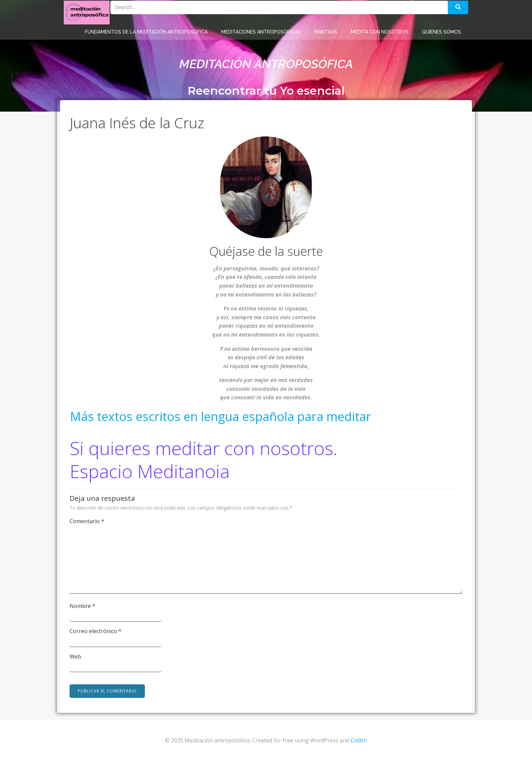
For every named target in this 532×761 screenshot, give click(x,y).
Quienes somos (442, 31)
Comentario (87, 521)
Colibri (359, 741)
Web (76, 657)
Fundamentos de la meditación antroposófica (146, 31)
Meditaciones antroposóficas (261, 31)
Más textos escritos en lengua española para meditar (221, 417)
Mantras (326, 31)
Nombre (83, 606)
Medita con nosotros (380, 31)
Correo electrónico (96, 631)
